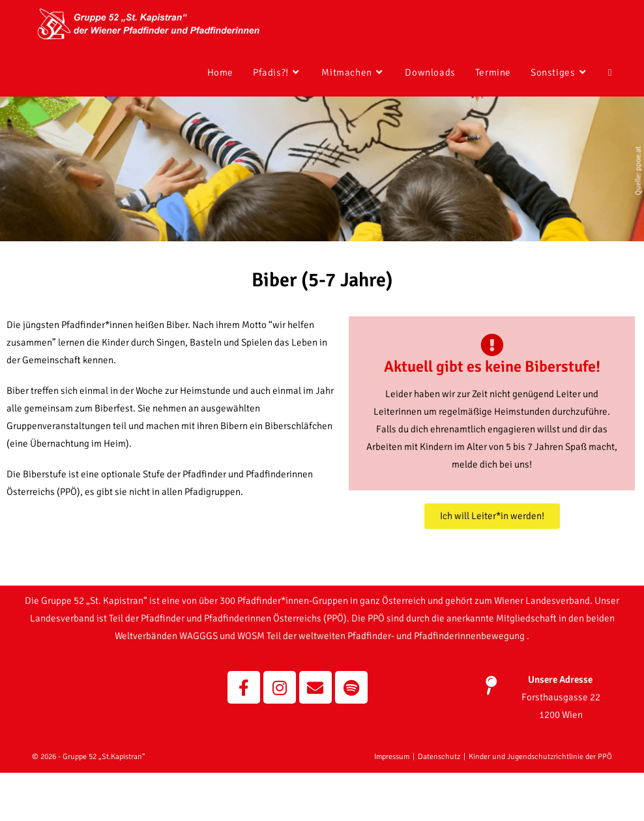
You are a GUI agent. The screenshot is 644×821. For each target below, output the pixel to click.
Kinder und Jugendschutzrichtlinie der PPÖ (540, 805)
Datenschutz (439, 805)
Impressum (392, 805)
